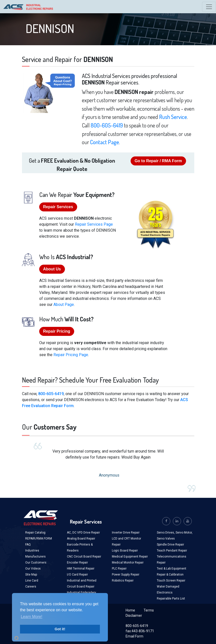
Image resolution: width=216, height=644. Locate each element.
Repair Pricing (57, 331)
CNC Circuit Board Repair (84, 557)
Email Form (134, 636)
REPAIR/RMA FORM (39, 539)
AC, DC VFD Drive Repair (83, 533)
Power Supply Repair (126, 575)
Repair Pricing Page (71, 355)
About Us (52, 269)
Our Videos (33, 569)
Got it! (60, 629)
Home (130, 610)
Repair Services (58, 207)
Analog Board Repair (81, 539)
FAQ (28, 545)
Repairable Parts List (171, 599)
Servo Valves (166, 539)
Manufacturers (35, 557)
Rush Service (173, 117)
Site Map (31, 575)
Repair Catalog (35, 533)
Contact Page (105, 142)
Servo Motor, (184, 533)
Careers (31, 587)
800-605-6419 (107, 125)
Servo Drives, (166, 533)
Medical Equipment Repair (130, 557)
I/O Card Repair (77, 575)
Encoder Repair (77, 563)
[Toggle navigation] (209, 7)
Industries (32, 551)
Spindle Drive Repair (170, 545)
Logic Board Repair (125, 551)
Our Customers (36, 563)
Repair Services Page (94, 224)
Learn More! (31, 617)
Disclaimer (134, 616)
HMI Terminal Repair (81, 569)
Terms (149, 610)
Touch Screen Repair (171, 581)
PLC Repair (119, 569)
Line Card (32, 581)
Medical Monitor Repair (128, 563)
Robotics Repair (123, 581)
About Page (64, 305)
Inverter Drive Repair (126, 533)
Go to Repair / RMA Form (158, 161)
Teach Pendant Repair (172, 551)
